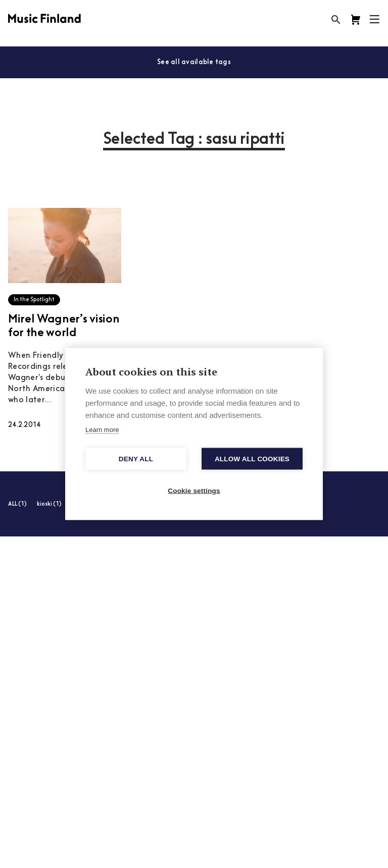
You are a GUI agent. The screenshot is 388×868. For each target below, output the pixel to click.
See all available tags (194, 62)
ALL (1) (17, 504)
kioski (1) (49, 504)
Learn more (102, 430)
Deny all (136, 459)
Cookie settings (194, 491)
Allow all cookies (252, 459)
